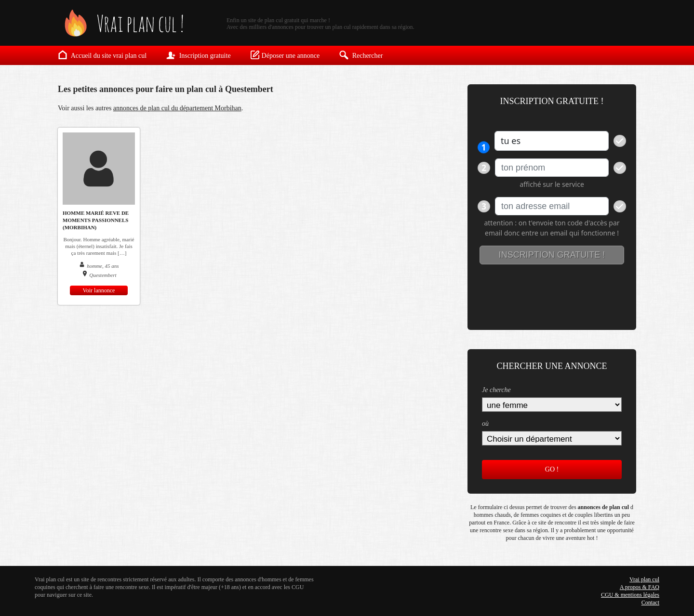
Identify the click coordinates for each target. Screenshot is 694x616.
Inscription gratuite (198, 55)
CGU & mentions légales (630, 595)
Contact (650, 603)
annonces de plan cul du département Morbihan (177, 108)
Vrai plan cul (644, 579)
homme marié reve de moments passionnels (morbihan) (96, 220)
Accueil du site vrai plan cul (102, 55)
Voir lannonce (99, 290)
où (485, 424)
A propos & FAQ (640, 587)
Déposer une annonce (285, 55)
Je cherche (496, 390)
